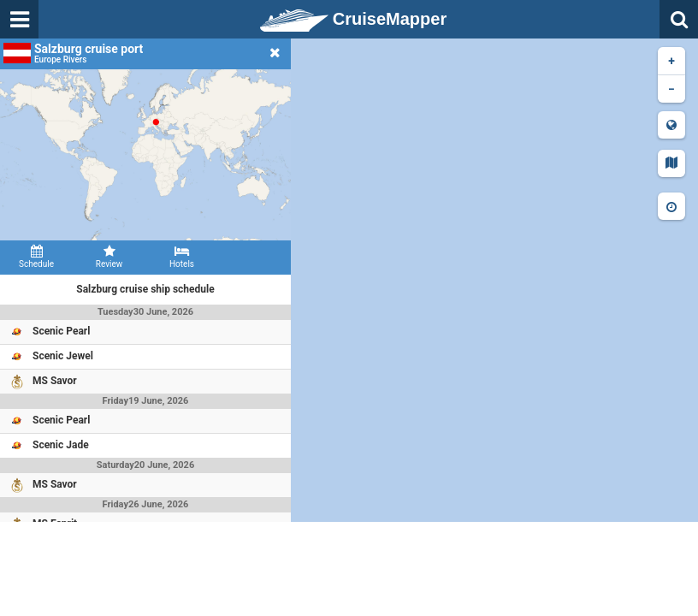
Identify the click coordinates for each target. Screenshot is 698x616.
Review (109, 257)
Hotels (182, 257)
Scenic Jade (61, 445)
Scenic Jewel (63, 356)
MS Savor (55, 381)
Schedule (36, 257)
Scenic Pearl (61, 331)
